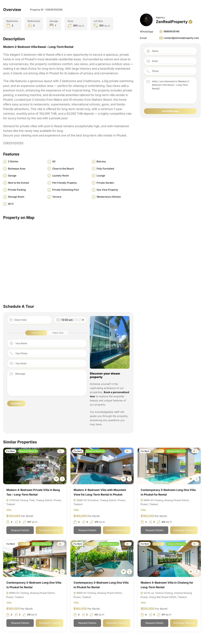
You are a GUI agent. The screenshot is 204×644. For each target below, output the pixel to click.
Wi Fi (11, 204)
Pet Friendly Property (65, 183)
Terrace (57, 197)
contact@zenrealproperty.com (179, 38)
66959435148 (169, 31)
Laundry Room (61, 176)
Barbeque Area (17, 169)
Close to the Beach (63, 169)
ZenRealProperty (172, 22)
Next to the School (18, 183)
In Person (36, 333)
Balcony (101, 162)
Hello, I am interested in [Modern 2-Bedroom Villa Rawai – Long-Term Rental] (172, 90)
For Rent (11, 451)
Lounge (101, 176)
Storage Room (16, 197)
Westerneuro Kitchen (109, 197)
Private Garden (105, 183)
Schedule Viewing (50, 531)
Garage (12, 176)
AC (54, 162)
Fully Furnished (105, 169)
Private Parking (17, 190)
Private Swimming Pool (66, 190)
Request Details (20, 531)
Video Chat (58, 333)
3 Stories (13, 162)
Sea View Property (107, 190)
